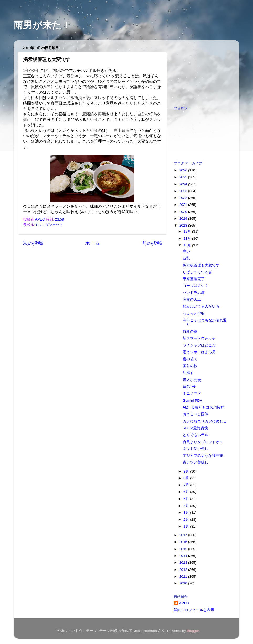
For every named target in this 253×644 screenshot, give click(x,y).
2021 (184, 205)
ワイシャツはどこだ (199, 345)
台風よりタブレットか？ (203, 442)
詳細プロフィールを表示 (194, 610)
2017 (184, 535)
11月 (188, 238)
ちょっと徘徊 (194, 313)
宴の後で (190, 359)
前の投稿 (152, 243)
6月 (187, 492)
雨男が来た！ (42, 25)
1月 (187, 526)
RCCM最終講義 (195, 428)
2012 (184, 570)
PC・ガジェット (50, 225)
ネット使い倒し (196, 449)
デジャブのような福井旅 (203, 456)
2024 (184, 184)
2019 (184, 219)
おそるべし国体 (196, 414)
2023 (184, 191)
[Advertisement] (200, 70)
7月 (187, 485)
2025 (184, 177)
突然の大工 (192, 300)
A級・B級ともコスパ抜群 (203, 407)
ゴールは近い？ (196, 286)
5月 (187, 499)
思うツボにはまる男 (199, 352)
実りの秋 (190, 366)
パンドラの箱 (194, 293)
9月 (187, 471)
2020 (184, 212)
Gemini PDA (192, 401)
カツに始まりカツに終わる (205, 421)
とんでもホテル (196, 435)
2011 (184, 576)
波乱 (186, 258)
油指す (188, 373)
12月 (188, 231)
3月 (187, 512)
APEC (184, 603)
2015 (184, 549)
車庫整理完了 (194, 279)
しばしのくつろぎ (197, 272)
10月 (188, 245)
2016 (184, 542)
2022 (184, 198)
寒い (186, 251)
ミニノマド (192, 393)
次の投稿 (33, 243)
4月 (187, 506)
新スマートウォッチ (199, 338)
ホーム (93, 243)
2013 (184, 563)
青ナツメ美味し (196, 462)
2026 (184, 170)
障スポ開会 (192, 380)
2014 (184, 556)
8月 (187, 478)
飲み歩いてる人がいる (201, 306)
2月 (187, 520)
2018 (184, 225)
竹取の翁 (190, 332)
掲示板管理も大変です (201, 265)
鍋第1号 (189, 387)
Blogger (193, 631)
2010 (184, 583)
